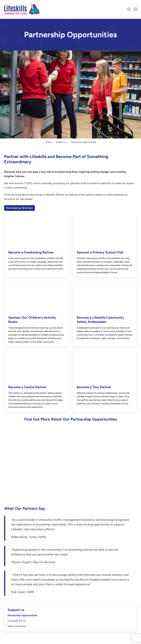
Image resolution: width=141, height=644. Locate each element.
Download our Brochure (19, 208)
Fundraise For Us (17, 621)
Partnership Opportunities (22, 615)
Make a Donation (17, 626)
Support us (16, 610)
